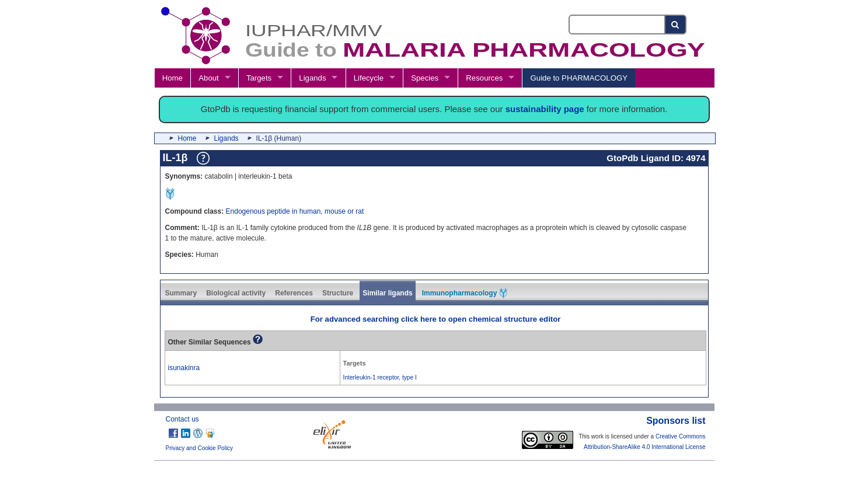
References (294, 293)
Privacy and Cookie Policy (200, 448)
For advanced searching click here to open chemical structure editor (436, 319)
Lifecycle (369, 78)
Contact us (182, 419)
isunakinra (184, 368)
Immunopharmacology (465, 293)
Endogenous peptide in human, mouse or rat (295, 211)
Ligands (312, 78)
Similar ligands (387, 293)
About (208, 78)
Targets (259, 78)
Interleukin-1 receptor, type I (380, 377)
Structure (338, 293)
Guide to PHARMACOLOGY (579, 78)
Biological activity (236, 293)
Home (172, 78)
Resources (484, 78)
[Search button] (676, 25)
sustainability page (545, 109)
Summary (181, 293)
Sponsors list (676, 421)
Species (425, 78)
